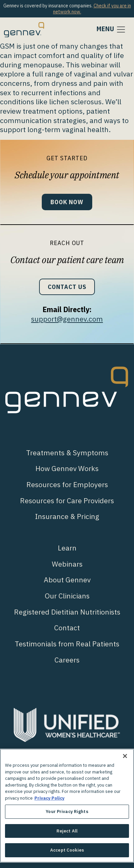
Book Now (67, 202)
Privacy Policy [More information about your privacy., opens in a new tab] (49, 798)
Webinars (67, 564)
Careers (67, 660)
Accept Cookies (67, 850)
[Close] (125, 756)
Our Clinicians (67, 596)
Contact (67, 628)
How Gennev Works (67, 468)
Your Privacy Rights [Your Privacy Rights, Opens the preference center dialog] (67, 812)
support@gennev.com (67, 319)
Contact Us (67, 287)
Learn (67, 548)
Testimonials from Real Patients (67, 644)
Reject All (67, 831)
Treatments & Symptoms (67, 453)
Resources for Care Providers (67, 501)
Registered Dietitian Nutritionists (67, 612)
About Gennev (67, 580)
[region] (67, 806)
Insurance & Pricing (67, 516)
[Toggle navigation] (111, 30)
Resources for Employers (67, 484)
